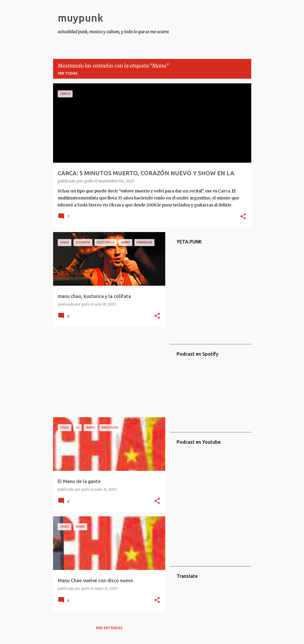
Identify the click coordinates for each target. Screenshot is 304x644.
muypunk (80, 18)
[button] (243, 217)
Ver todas (68, 73)
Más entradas (109, 628)
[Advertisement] (107, 372)
